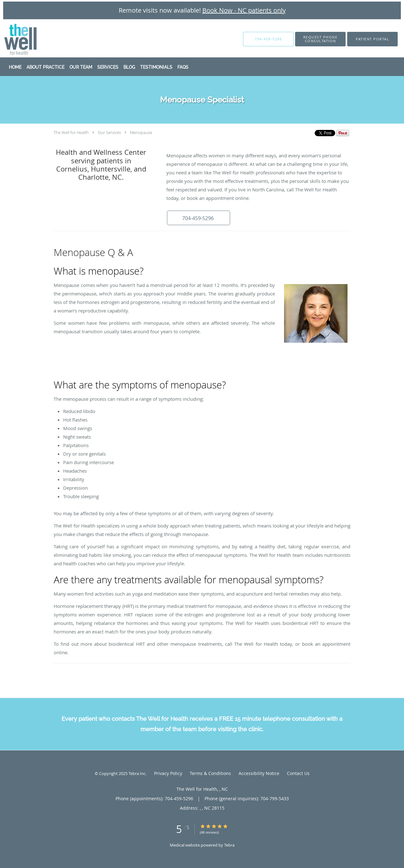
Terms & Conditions (210, 773)
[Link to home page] (11, 39)
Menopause (141, 132)
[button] (320, 39)
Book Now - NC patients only (244, 10)
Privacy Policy (168, 773)
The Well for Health (71, 132)
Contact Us (298, 773)
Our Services (109, 132)
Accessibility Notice (259, 773)
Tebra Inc (137, 773)
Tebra (229, 845)
